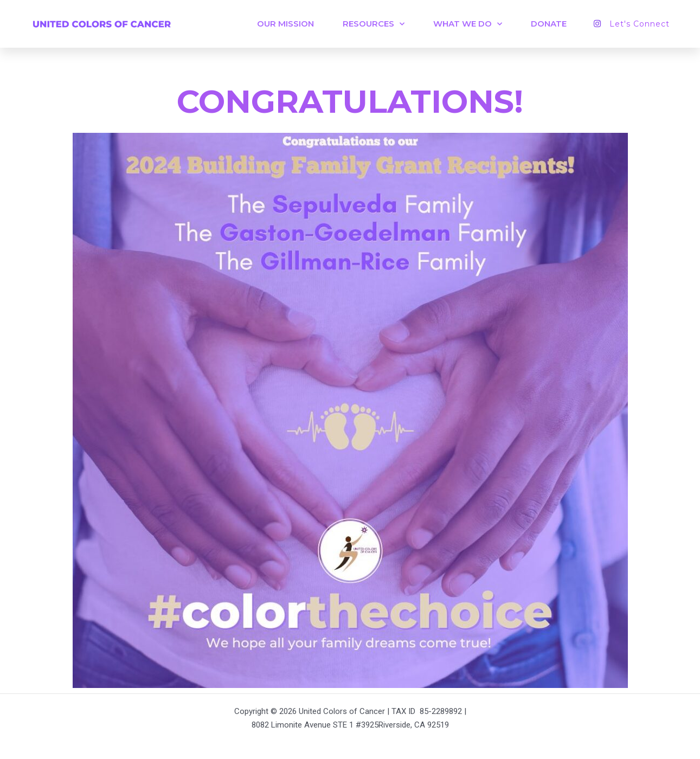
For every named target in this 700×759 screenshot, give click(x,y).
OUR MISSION (285, 24)
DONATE (549, 24)
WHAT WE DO (468, 24)
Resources (374, 24)
